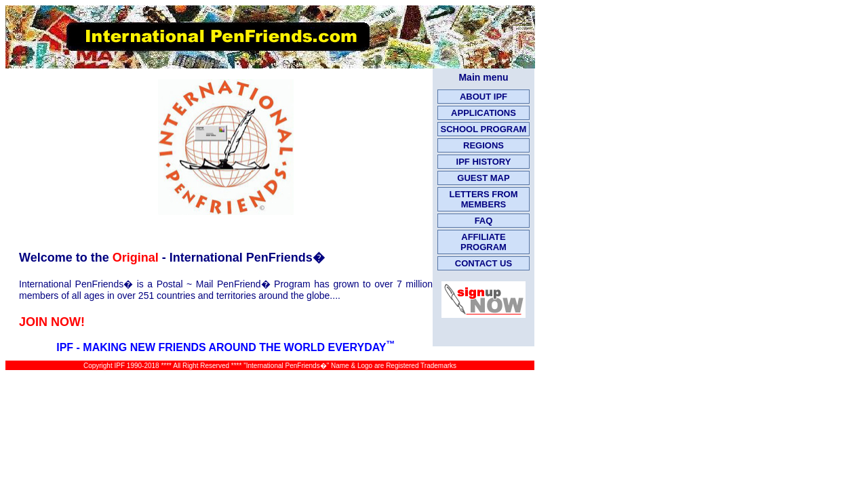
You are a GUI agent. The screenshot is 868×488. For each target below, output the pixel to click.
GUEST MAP (483, 178)
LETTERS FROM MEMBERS (483, 199)
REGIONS (484, 145)
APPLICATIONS (484, 113)
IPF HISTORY (484, 162)
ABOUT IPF (484, 97)
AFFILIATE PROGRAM (484, 242)
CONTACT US (484, 263)
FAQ (484, 221)
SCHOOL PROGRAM (484, 129)
